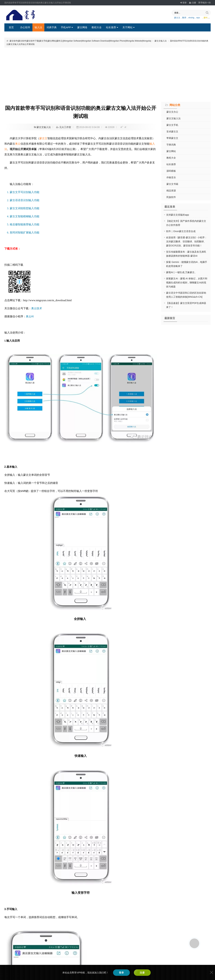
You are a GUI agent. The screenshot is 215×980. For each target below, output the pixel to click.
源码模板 (171, 171)
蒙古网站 (171, 151)
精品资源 (171, 191)
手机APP (67, 27)
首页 (11, 27)
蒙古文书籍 (172, 184)
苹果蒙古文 (172, 138)
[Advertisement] (107, 74)
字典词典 (171, 145)
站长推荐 (112, 27)
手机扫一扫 (205, 3)
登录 (184, 3)
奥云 (18, 144)
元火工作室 (65, 127)
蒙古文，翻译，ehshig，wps (187, 18)
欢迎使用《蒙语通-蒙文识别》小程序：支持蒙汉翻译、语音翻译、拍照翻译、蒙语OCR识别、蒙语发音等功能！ (187, 242)
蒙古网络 (82, 27)
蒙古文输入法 (161, 41)
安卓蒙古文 (172, 132)
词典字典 (52, 27)
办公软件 (25, 27)
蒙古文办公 (172, 112)
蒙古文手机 (172, 125)
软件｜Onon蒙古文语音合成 (181, 231)
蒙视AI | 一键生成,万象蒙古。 (181, 272)
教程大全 (97, 27)
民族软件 (171, 197)
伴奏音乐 (171, 177)
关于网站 (128, 27)
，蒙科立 (206, 18)
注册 (193, 3)
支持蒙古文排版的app (177, 215)
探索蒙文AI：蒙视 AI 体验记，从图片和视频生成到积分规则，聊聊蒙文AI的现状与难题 (187, 283)
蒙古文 (43, 138)
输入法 (38, 27)
